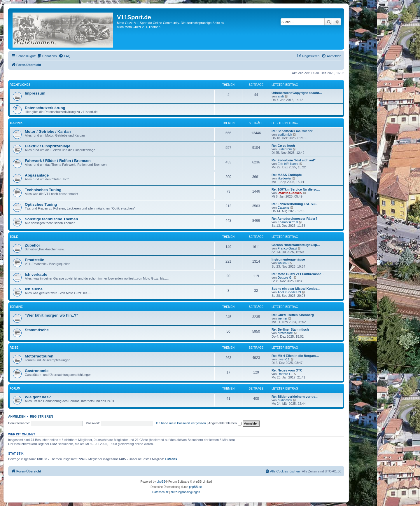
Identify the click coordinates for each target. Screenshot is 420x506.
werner (283, 318)
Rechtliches (20, 85)
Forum (15, 389)
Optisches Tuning (41, 204)
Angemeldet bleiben (225, 423)
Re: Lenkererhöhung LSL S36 (294, 204)
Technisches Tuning (43, 190)
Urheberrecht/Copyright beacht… (297, 93)
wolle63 (283, 263)
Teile (14, 237)
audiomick (285, 135)
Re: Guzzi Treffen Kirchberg (293, 315)
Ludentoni (285, 149)
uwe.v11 (284, 359)
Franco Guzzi (287, 248)
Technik (16, 123)
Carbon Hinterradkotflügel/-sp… (296, 245)
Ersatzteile (34, 260)
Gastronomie (37, 371)
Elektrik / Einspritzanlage (48, 146)
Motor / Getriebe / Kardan (48, 131)
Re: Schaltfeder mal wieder (292, 131)
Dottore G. (285, 278)
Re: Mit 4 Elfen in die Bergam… (295, 356)
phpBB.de (195, 487)
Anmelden (17, 416)
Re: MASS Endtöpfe (287, 175)
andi (281, 96)
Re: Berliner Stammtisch (290, 329)
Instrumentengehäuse (288, 259)
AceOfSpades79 (289, 292)
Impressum (35, 93)
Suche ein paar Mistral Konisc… (296, 289)
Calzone (283, 207)
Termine (16, 307)
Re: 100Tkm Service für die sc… (296, 189)
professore (285, 333)
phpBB (161, 482)
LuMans (171, 459)
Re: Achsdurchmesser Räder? (294, 219)
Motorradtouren (39, 356)
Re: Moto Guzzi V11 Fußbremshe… (298, 274)
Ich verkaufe (36, 274)
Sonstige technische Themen (51, 219)
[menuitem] (47, 56)
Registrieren (42, 416)
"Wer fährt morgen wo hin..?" (51, 315)
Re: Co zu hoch (283, 146)
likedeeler (285, 178)
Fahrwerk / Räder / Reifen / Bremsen (58, 161)
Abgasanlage (37, 175)
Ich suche (34, 289)
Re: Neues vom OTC (287, 370)
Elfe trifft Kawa (288, 164)
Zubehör (33, 245)
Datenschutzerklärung (45, 108)
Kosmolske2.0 (288, 222)
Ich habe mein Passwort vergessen (181, 423)
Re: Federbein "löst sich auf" (294, 160)
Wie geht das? (38, 397)
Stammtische (37, 330)
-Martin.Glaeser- (290, 193)
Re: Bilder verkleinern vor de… (295, 397)
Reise (14, 348)
